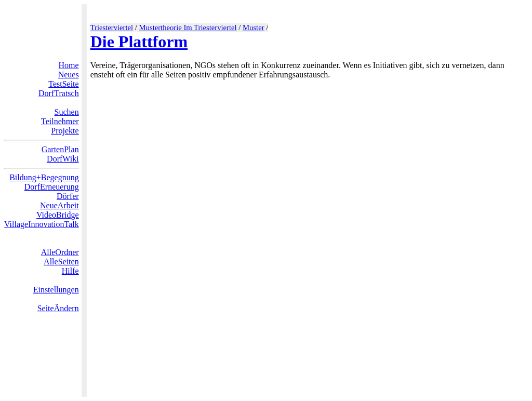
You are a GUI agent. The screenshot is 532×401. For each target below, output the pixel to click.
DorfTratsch (59, 93)
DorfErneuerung (52, 187)
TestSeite (63, 84)
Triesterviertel (112, 28)
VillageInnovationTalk (42, 224)
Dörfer (68, 196)
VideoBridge (58, 215)
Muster (254, 28)
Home (69, 65)
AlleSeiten (61, 262)
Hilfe (70, 271)
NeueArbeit (59, 205)
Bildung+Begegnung (44, 177)
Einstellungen (56, 290)
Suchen (67, 112)
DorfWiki (63, 159)
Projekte (65, 131)
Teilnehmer (60, 121)
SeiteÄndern (58, 308)
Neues (69, 75)
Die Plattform (139, 42)
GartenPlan (60, 149)
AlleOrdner (60, 252)
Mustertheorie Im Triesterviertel (188, 28)
